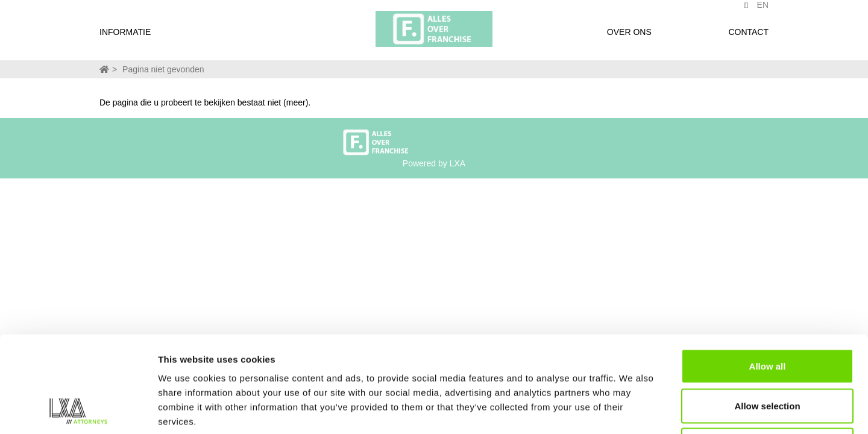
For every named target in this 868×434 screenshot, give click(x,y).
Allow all (768, 276)
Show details (633, 410)
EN (763, 11)
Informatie (125, 38)
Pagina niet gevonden (163, 69)
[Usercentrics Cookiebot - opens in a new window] (78, 410)
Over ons (629, 38)
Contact (748, 38)
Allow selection (767, 316)
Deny (768, 355)
